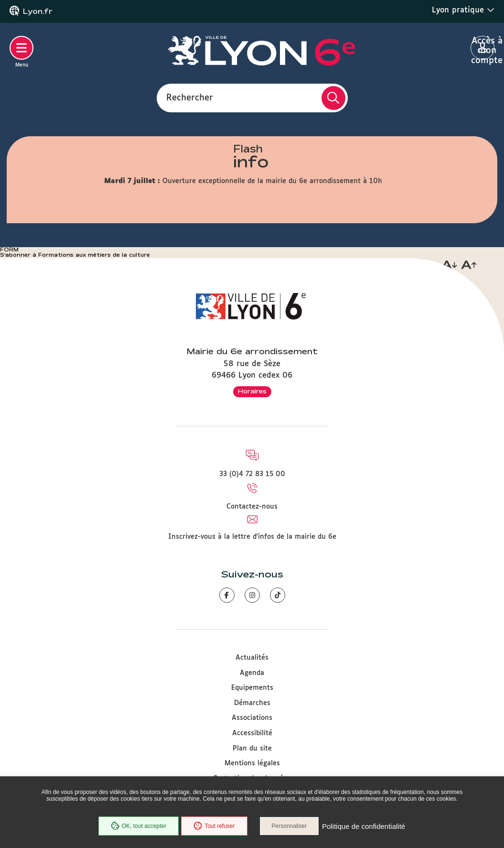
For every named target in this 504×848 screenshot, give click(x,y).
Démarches (252, 703)
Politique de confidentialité (364, 826)
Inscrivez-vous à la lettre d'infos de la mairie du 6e (252, 537)
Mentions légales (252, 763)
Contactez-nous (252, 507)
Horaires (252, 391)
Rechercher (190, 98)
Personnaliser (289, 826)
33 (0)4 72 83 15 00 (252, 474)
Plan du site (252, 749)
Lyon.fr (38, 11)
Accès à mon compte (483, 48)
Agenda (252, 673)
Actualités (252, 658)
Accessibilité (252, 733)
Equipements (252, 688)
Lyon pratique (463, 10)
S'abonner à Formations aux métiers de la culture (75, 255)
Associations (252, 718)
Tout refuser (214, 826)
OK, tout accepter (139, 826)
